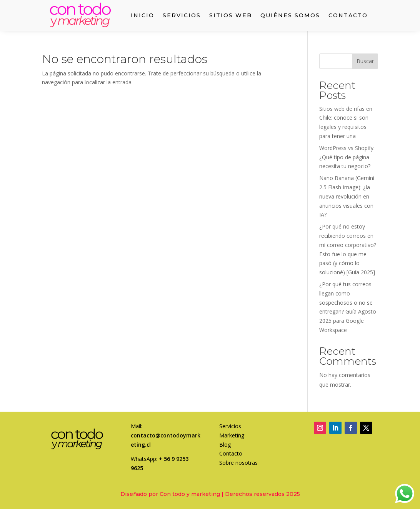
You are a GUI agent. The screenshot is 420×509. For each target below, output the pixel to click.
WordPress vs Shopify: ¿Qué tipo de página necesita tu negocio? (347, 157)
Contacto (348, 16)
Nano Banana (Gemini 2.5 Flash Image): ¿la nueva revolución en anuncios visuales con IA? (347, 196)
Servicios (182, 16)
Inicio (142, 16)
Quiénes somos (290, 16)
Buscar (365, 61)
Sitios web (231, 16)
